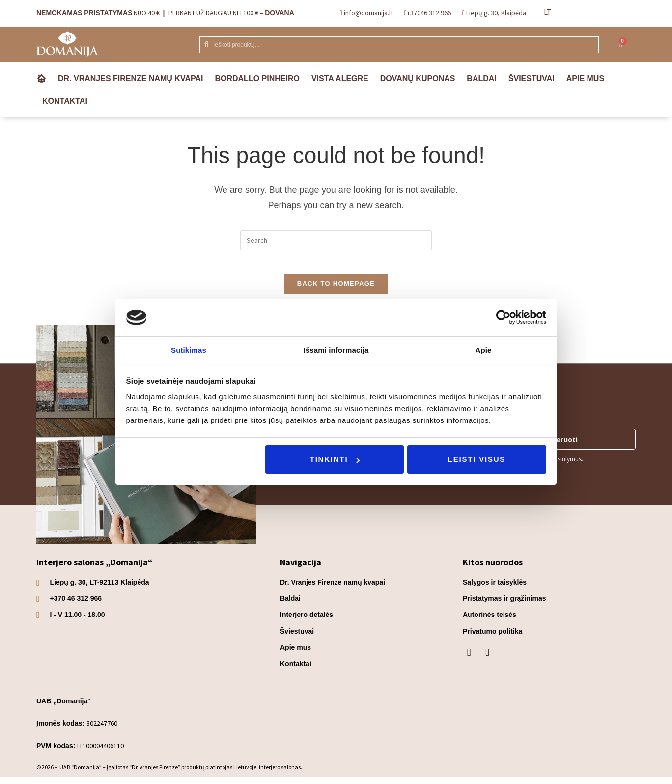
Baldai (481, 78)
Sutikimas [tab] (189, 350)
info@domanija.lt (368, 13)
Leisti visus (477, 460)
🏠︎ (41, 78)
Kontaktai (65, 101)
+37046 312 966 (429, 13)
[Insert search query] (336, 240)
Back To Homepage (336, 290)
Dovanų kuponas (418, 78)
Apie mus (585, 78)
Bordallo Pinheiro (257, 78)
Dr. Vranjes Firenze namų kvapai (130, 78)
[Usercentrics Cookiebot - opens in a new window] (503, 317)
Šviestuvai (532, 78)
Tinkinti (335, 460)
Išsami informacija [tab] (336, 350)
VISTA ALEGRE (340, 78)
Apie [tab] (484, 350)
